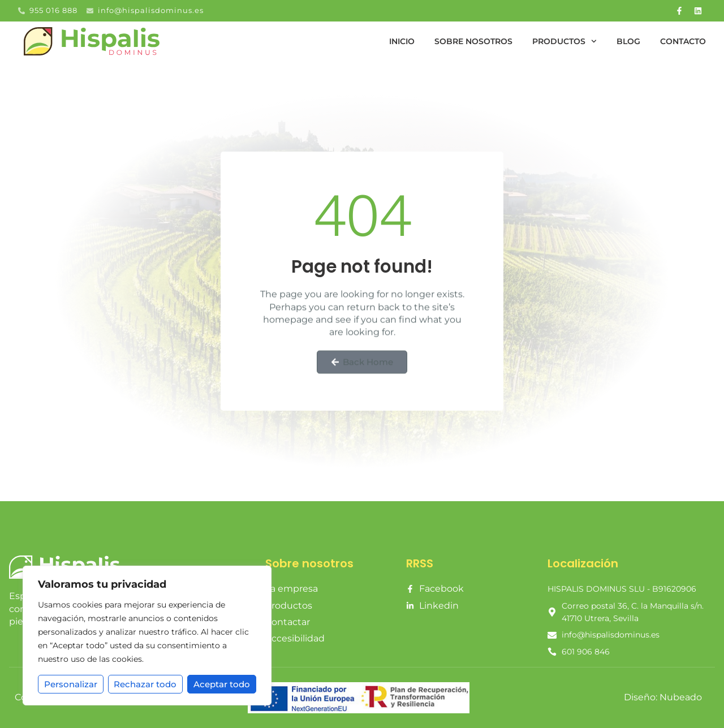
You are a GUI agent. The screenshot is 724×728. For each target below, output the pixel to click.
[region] (147, 636)
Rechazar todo (146, 684)
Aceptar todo (222, 684)
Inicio (402, 41)
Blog (628, 41)
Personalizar (71, 684)
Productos (564, 41)
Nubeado (681, 697)
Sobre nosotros (473, 41)
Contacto (683, 41)
